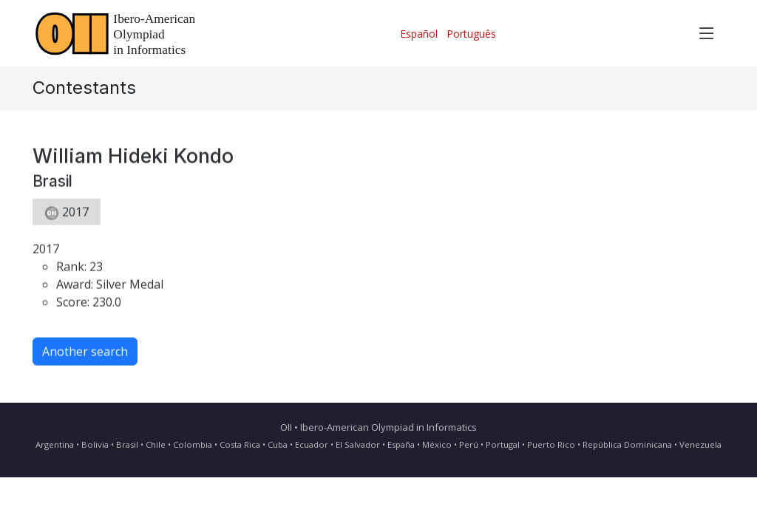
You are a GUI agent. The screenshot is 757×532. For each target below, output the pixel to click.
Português (471, 34)
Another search (85, 356)
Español (419, 34)
